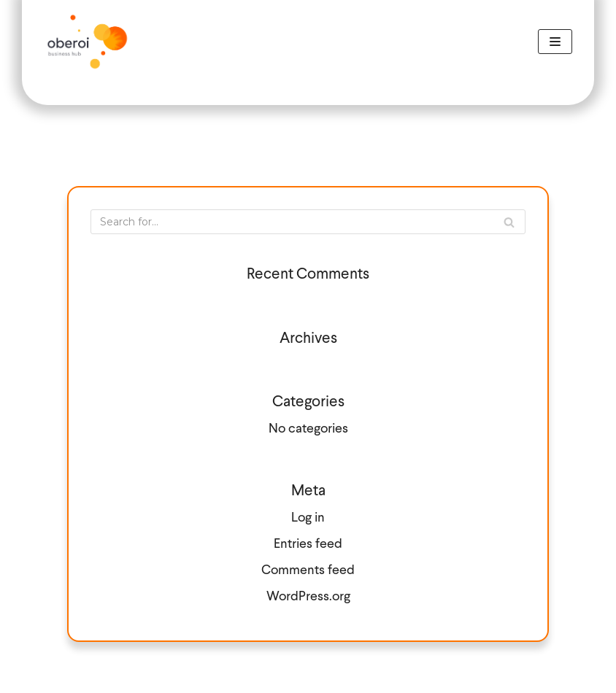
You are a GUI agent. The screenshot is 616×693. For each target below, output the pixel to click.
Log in (308, 518)
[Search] (308, 222)
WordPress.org (308, 597)
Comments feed (308, 571)
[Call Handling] (88, 42)
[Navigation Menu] (555, 42)
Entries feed (308, 545)
